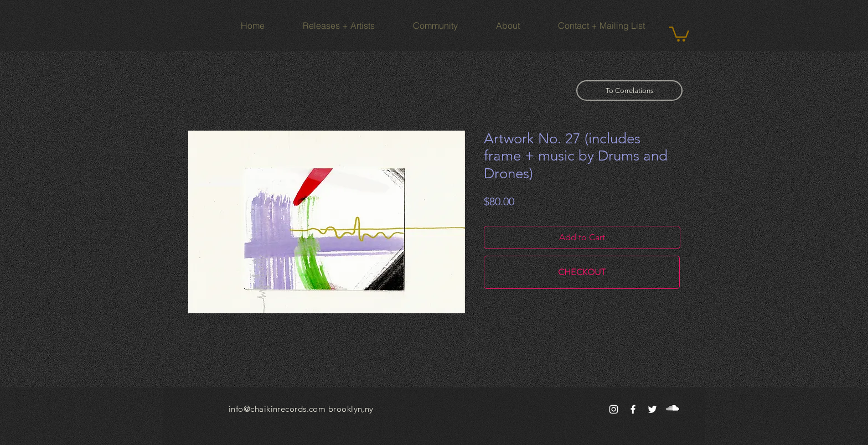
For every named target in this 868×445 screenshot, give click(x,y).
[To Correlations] (629, 90)
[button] (679, 33)
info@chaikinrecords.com (277, 409)
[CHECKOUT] (582, 272)
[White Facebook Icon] (633, 409)
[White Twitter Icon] (652, 409)
